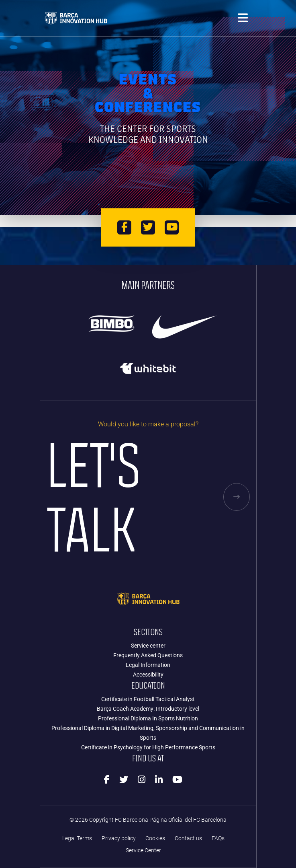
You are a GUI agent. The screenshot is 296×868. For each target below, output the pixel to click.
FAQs (218, 838)
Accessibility (148, 675)
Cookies (155, 838)
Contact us (188, 838)
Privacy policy (119, 838)
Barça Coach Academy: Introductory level (148, 709)
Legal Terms (77, 838)
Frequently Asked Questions (148, 655)
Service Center (143, 851)
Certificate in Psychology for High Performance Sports (148, 747)
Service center (148, 646)
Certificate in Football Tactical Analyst (148, 699)
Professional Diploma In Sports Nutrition (148, 718)
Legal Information (148, 665)
